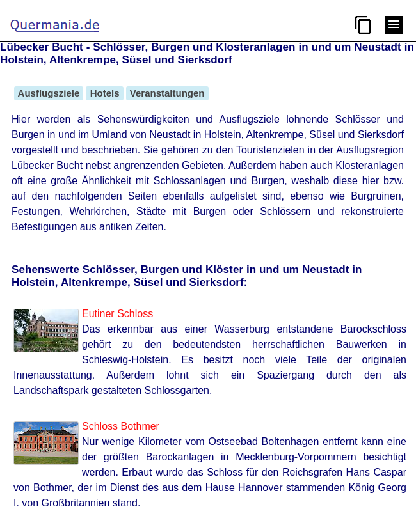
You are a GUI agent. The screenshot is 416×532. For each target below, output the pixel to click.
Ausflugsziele (49, 93)
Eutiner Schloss (117, 314)
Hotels (104, 93)
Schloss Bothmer (121, 426)
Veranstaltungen (167, 93)
